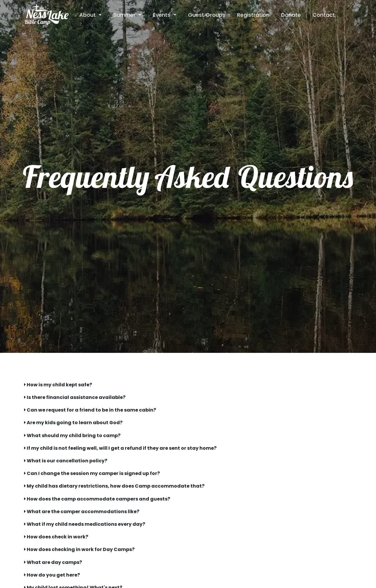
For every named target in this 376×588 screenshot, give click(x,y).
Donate (291, 15)
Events (162, 15)
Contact (324, 15)
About (88, 15)
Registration (253, 15)
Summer (125, 15)
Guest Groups (207, 15)
